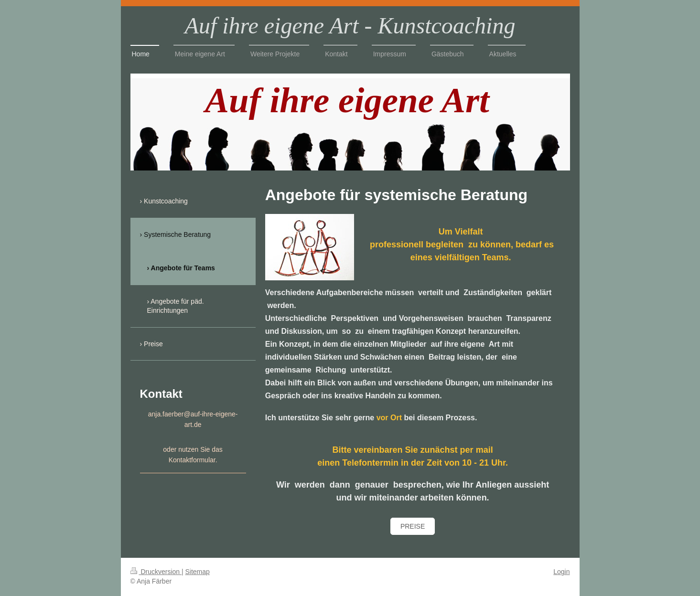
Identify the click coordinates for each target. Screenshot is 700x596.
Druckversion (156, 572)
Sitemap (198, 572)
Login (561, 572)
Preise (413, 526)
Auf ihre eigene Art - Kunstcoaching (350, 26)
